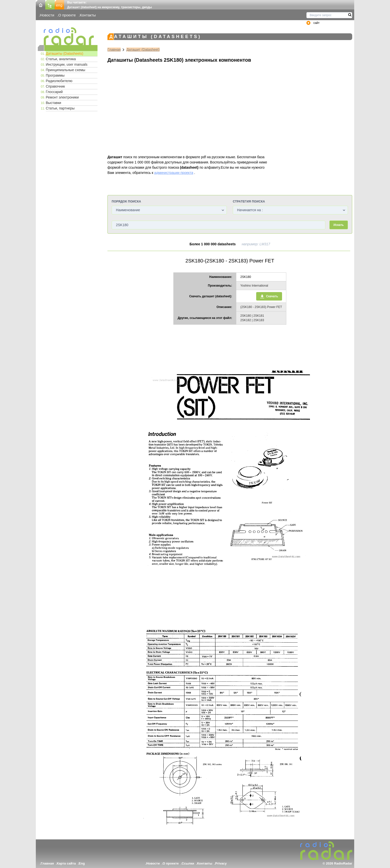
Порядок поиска (126, 202)
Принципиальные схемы (66, 70)
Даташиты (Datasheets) (65, 53)
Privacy (221, 863)
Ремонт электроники (62, 97)
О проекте (67, 15)
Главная (114, 50)
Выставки (53, 103)
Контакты (88, 15)
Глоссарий (54, 92)
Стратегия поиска (249, 202)
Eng (82, 863)
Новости (47, 15)
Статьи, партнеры (60, 108)
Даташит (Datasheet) (143, 50)
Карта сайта (66, 863)
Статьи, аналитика (61, 59)
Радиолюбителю (59, 81)
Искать (339, 225)
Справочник (55, 86)
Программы (55, 75)
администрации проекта (174, 173)
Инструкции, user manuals (67, 64)
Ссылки (188, 863)
